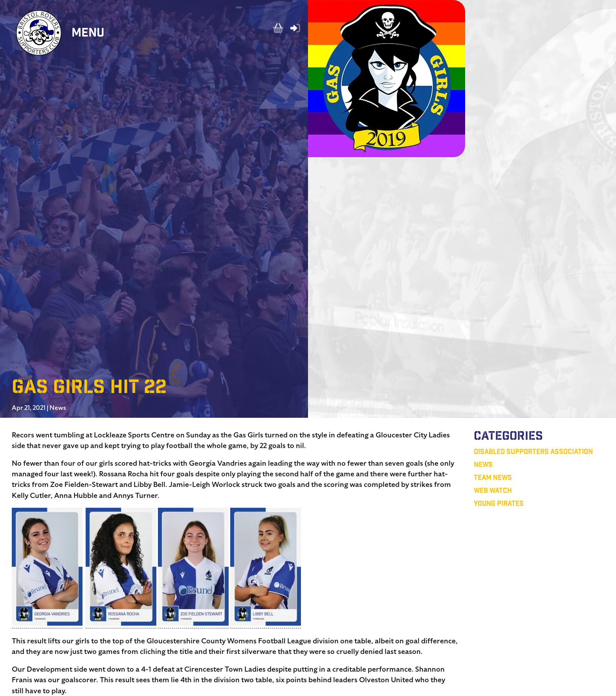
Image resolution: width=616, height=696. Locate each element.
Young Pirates (499, 504)
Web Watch (493, 491)
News (58, 408)
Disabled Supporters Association (533, 453)
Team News (493, 478)
